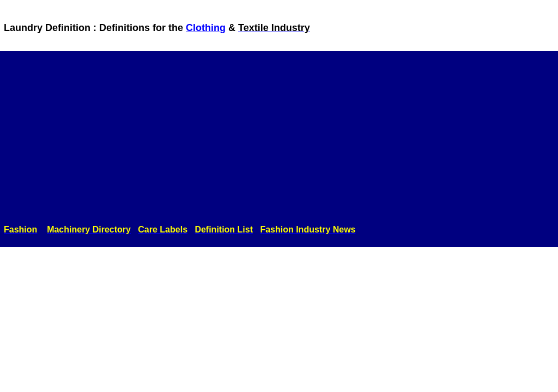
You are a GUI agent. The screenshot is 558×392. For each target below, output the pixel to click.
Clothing (206, 28)
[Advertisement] (279, 140)
